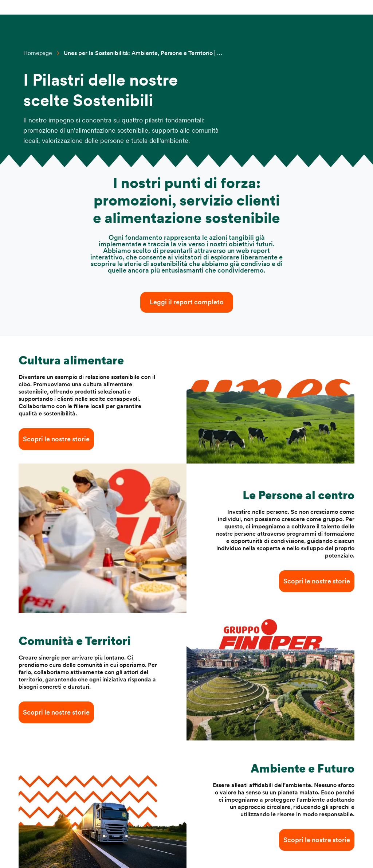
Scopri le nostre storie (56, 439)
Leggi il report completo (187, 302)
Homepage (38, 53)
